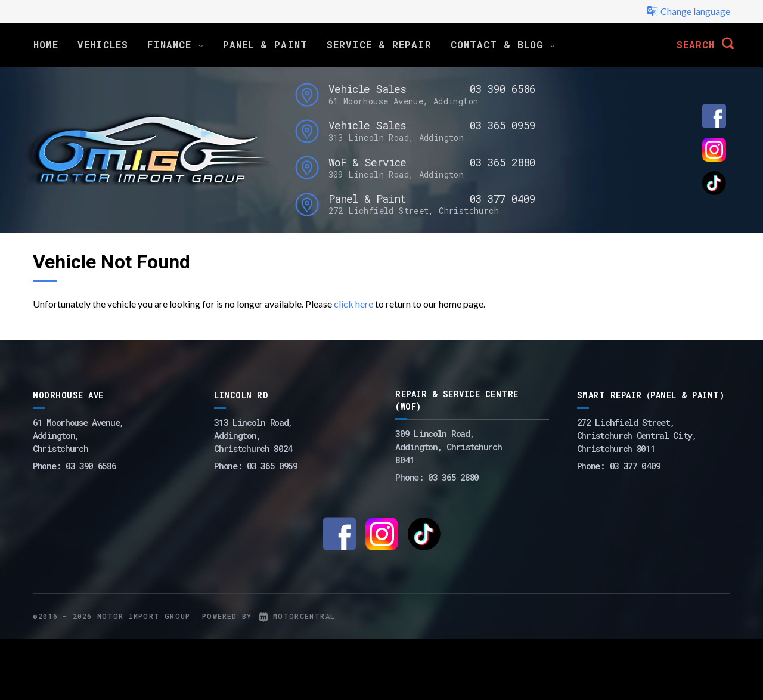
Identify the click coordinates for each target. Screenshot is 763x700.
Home (46, 44)
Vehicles (103, 44)
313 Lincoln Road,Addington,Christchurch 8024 (253, 435)
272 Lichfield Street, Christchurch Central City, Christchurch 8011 (637, 435)
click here (353, 304)
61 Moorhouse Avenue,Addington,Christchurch (78, 435)
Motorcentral (297, 616)
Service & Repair (379, 44)
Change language (688, 11)
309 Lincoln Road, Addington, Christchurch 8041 (448, 447)
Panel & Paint (265, 44)
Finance (176, 44)
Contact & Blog (503, 44)
